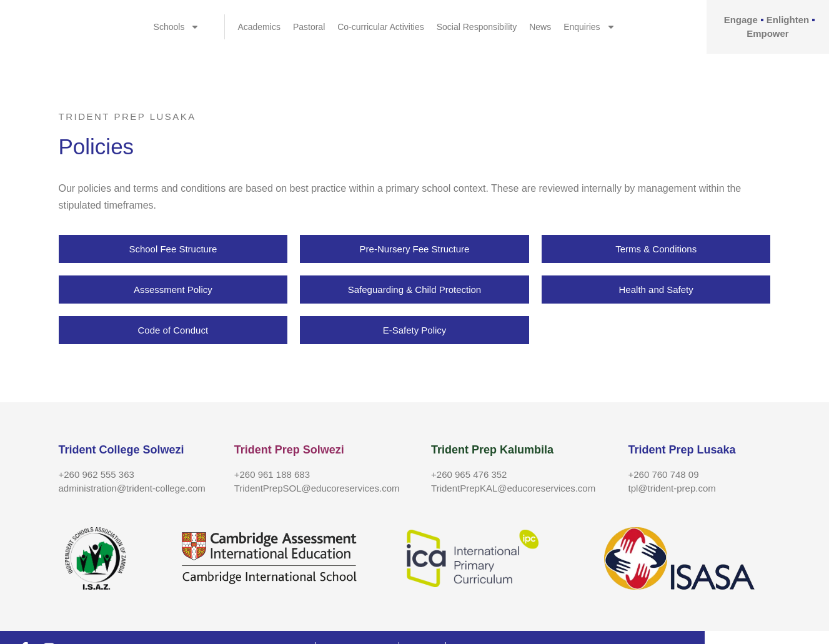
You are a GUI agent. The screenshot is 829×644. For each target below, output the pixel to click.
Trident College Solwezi (122, 450)
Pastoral (309, 27)
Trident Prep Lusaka (682, 450)
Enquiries (589, 27)
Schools (177, 27)
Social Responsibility (477, 27)
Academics (259, 27)
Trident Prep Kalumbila (492, 450)
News (540, 27)
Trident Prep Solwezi (289, 450)
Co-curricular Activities (380, 27)
